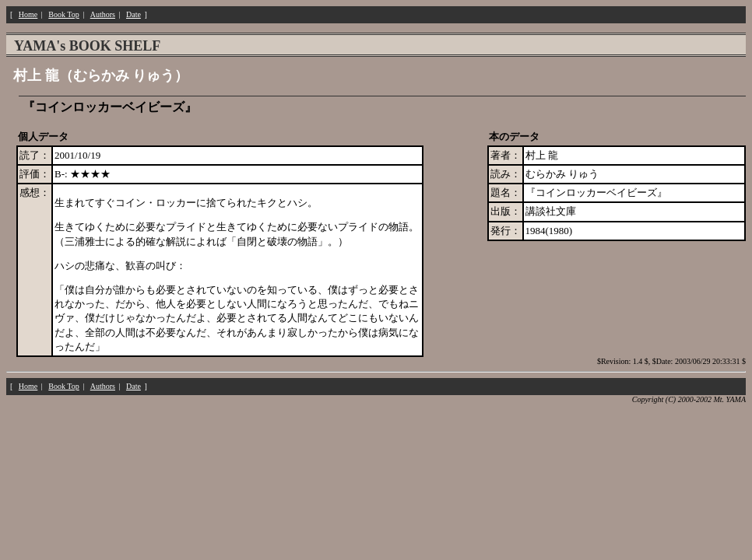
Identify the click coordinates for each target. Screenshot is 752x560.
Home (28, 14)
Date (134, 14)
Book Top (63, 14)
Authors (103, 14)
